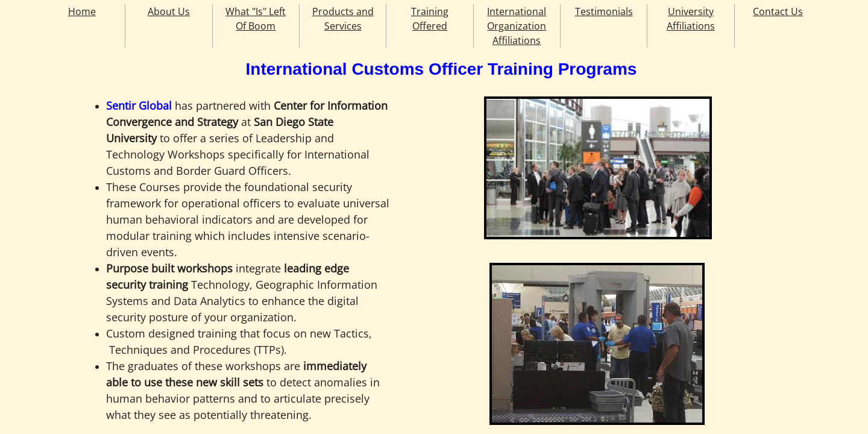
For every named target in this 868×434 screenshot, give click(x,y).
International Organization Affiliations (517, 26)
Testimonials (604, 11)
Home (82, 11)
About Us (169, 11)
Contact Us (778, 11)
